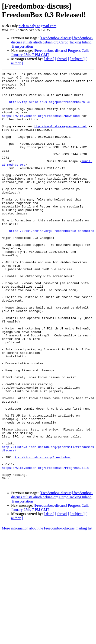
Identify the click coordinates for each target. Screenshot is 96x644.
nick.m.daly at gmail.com (37, 26)
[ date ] (49, 59)
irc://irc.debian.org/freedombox (43, 535)
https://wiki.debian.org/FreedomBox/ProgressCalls (45, 547)
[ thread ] (62, 59)
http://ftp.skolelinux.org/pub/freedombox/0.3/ (50, 108)
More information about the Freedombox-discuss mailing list (47, 610)
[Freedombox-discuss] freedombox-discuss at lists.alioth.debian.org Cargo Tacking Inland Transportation (52, 42)
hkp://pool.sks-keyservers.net (61, 137)
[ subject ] (77, 59)
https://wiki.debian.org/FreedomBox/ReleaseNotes (52, 263)
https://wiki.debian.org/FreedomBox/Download (41, 125)
